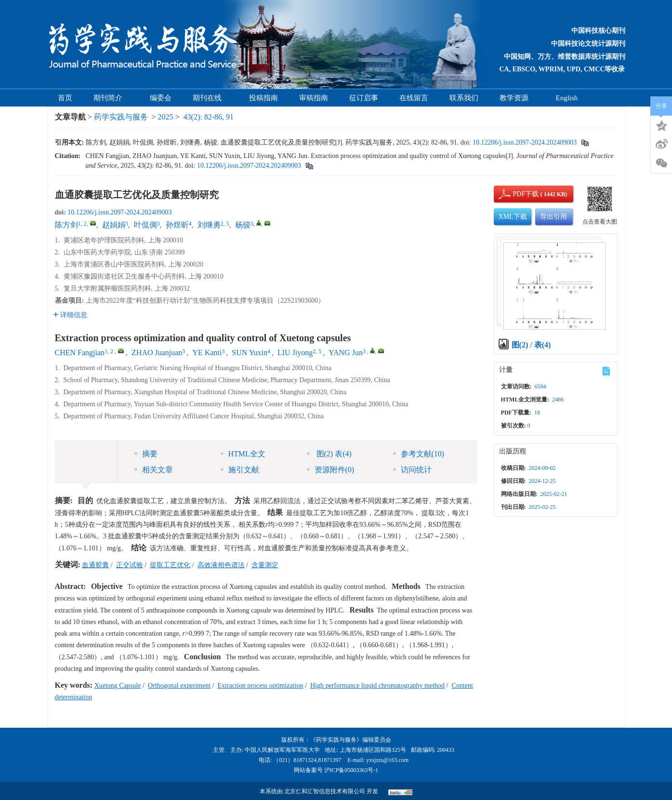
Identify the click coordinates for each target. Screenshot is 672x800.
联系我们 (464, 98)
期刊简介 (111, 98)
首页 (65, 98)
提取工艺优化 (170, 565)
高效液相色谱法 (221, 565)
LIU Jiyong (295, 353)
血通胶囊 (95, 565)
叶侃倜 (145, 225)
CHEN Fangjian (80, 353)
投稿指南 (264, 98)
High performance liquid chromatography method (377, 686)
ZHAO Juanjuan (157, 353)
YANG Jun (346, 353)
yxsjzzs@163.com (387, 760)
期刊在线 (210, 98)
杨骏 (243, 225)
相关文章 (154, 470)
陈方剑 (66, 225)
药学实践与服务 (121, 117)
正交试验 (130, 565)
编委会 (161, 98)
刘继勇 (209, 225)
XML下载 (513, 217)
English (567, 98)
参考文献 (419, 454)
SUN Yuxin (250, 353)
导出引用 (553, 217)
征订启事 (364, 98)
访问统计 (412, 470)
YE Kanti (207, 353)
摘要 (146, 454)
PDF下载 (518, 194)
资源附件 (331, 470)
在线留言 (414, 98)
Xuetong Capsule (118, 686)
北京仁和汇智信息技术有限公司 (325, 791)
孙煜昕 (177, 225)
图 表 (329, 454)
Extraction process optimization (261, 686)
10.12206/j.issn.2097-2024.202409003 (525, 142)
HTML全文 (243, 454)
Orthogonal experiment (179, 686)
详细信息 (70, 315)
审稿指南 (314, 98)
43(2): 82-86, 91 (209, 117)
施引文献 (240, 470)
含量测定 (265, 565)
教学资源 (517, 98)
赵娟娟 (114, 225)
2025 (166, 117)
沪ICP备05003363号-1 (351, 770)
